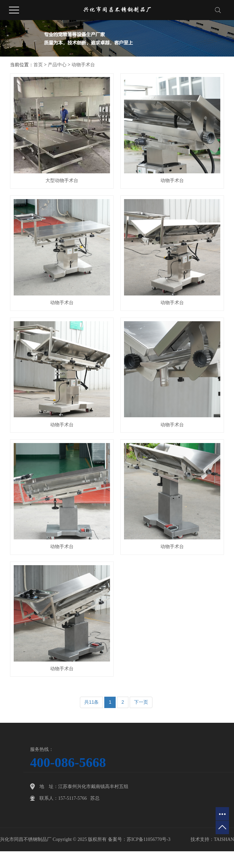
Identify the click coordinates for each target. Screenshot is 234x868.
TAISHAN (224, 839)
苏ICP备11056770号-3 (149, 839)
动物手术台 (83, 65)
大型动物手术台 (62, 181)
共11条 (92, 702)
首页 (38, 65)
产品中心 (57, 65)
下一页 (141, 702)
